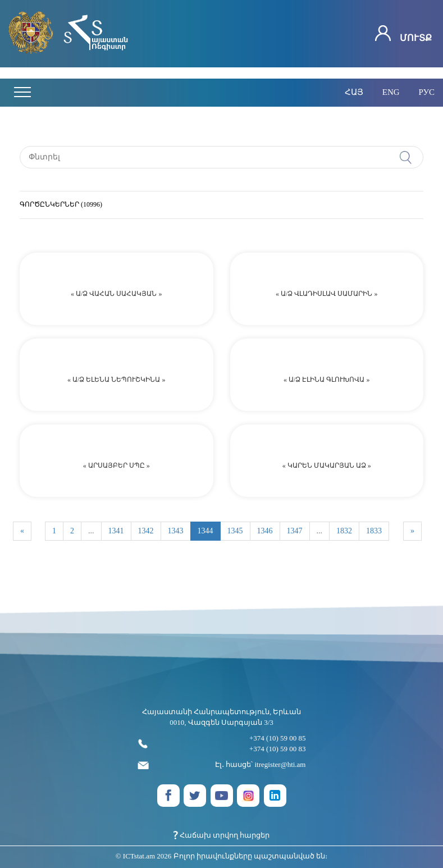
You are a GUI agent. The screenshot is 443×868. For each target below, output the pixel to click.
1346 (265, 531)
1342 (146, 531)
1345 (235, 531)
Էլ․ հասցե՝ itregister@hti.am (222, 765)
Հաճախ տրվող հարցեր (222, 835)
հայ (354, 92)
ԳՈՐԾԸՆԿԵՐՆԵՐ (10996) (61, 204)
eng (391, 92)
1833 (374, 531)
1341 (116, 531)
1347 (295, 531)
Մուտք (403, 34)
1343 (176, 531)
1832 (344, 531)
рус (426, 92)
